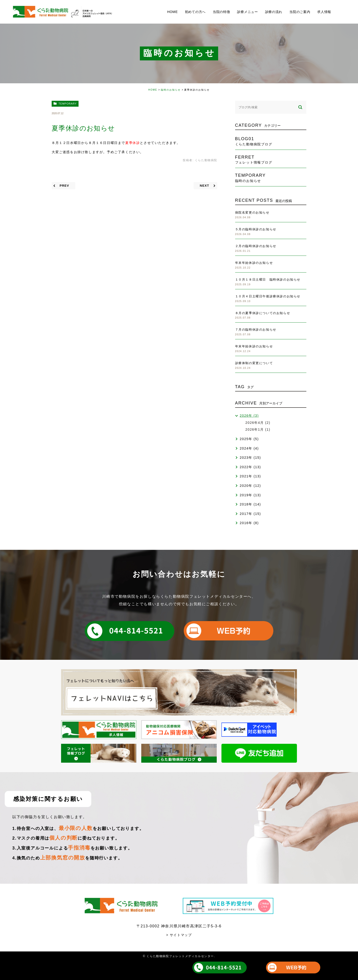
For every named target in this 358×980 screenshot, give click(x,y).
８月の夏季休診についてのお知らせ (263, 313)
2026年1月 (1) (258, 429)
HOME (153, 90)
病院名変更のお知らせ (252, 212)
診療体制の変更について (254, 363)
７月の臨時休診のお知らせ (256, 330)
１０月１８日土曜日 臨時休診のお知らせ (268, 280)
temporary (68, 104)
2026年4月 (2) (258, 423)
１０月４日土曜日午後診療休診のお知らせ (268, 296)
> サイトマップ (179, 935)
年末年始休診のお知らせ (254, 263)
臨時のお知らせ (171, 90)
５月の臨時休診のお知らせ (256, 229)
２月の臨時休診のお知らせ (256, 246)
